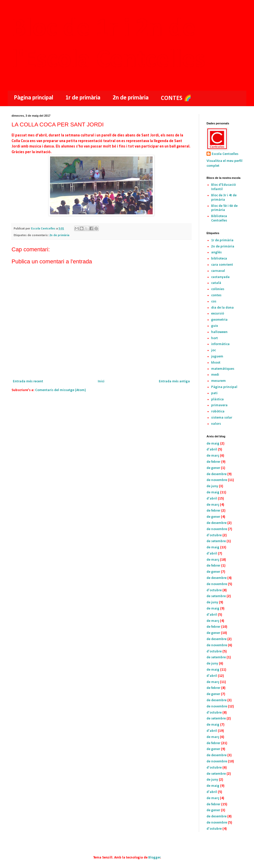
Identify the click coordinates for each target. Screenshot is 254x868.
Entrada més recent (28, 381)
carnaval (218, 271)
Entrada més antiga (174, 381)
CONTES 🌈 (176, 98)
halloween (219, 332)
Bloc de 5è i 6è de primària (224, 208)
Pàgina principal (33, 98)
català (216, 283)
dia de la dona (222, 308)
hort (214, 338)
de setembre (216, 541)
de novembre (217, 480)
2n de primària (131, 98)
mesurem (218, 381)
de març (213, 456)
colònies (218, 289)
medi (215, 375)
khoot (216, 363)
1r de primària (83, 98)
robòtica (218, 412)
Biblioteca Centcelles (219, 218)
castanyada (220, 277)
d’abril (212, 450)
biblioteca (219, 259)
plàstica (217, 399)
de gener (213, 468)
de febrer (213, 462)
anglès (216, 252)
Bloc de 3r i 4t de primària (224, 198)
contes (216, 295)
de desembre (217, 474)
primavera (219, 405)
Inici (101, 381)
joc (213, 350)
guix (214, 326)
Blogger (154, 858)
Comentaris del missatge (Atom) (61, 390)
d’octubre (214, 535)
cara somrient (222, 265)
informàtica (220, 344)
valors (216, 424)
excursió (218, 314)
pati (214, 393)
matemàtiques (223, 369)
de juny (212, 486)
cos (214, 302)
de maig (213, 444)
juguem (217, 357)
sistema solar (222, 418)
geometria (219, 320)
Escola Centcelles (225, 154)
